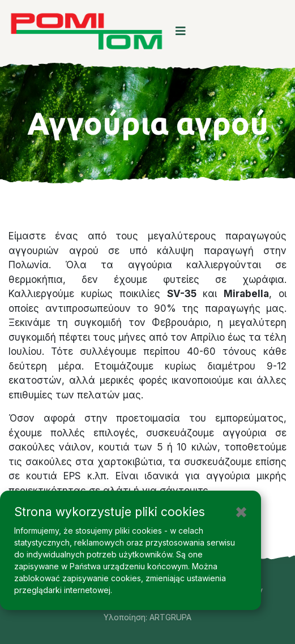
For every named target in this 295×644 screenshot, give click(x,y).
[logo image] (86, 31)
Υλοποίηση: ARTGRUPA (147, 617)
